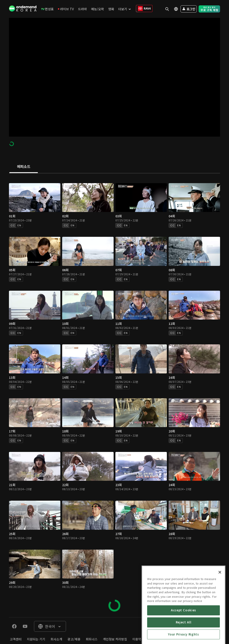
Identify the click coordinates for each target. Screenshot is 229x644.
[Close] (220, 590)
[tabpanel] (114, 395)
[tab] (24, 167)
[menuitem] (47, 9)
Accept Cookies (183, 628)
